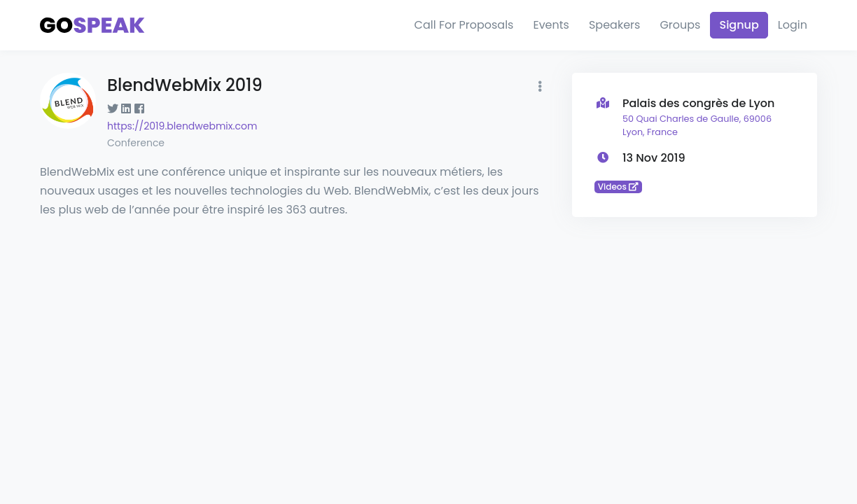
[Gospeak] (92, 26)
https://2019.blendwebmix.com (182, 126)
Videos (618, 187)
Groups (680, 25)
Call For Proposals (464, 25)
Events (551, 25)
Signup (739, 25)
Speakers (614, 25)
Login (793, 25)
